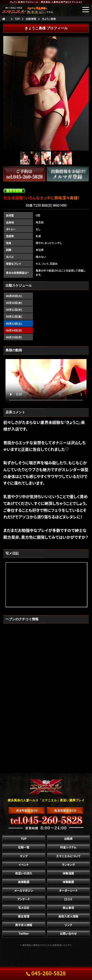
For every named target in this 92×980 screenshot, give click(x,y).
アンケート (24, 899)
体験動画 (68, 882)
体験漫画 (68, 873)
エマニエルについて (68, 856)
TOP (24, 839)
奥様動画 (24, 882)
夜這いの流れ (24, 873)
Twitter (24, 934)
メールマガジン (24, 890)
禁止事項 (68, 908)
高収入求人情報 (68, 916)
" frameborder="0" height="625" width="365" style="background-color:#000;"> (46, 585)
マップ (24, 856)
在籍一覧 (24, 847)
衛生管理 (24, 916)
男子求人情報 (24, 925)
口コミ (68, 899)
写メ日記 (24, 908)
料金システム (68, 847)
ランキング (68, 865)
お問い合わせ (68, 934)
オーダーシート (68, 890)
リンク (68, 925)
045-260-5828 (46, 973)
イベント (24, 865)
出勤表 (68, 839)
